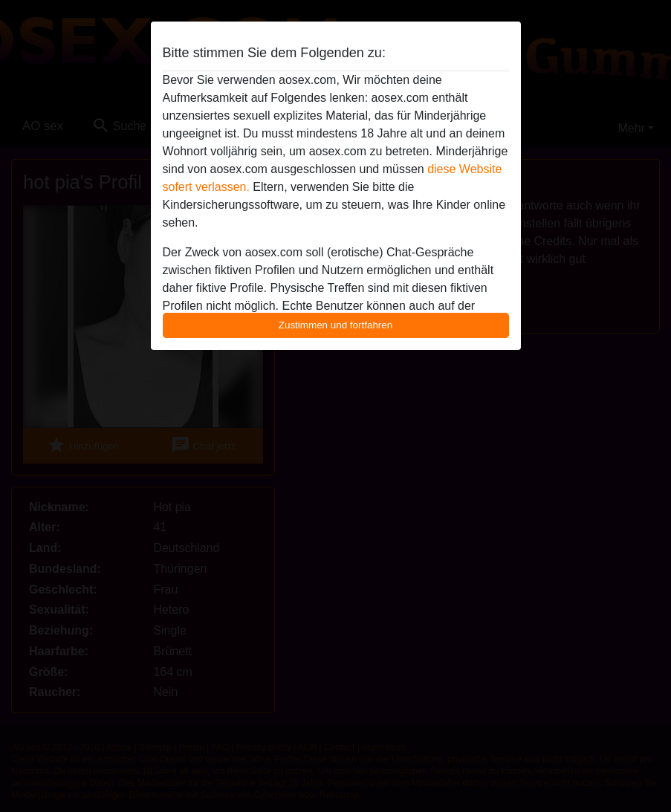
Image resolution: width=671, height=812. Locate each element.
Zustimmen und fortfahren (336, 325)
